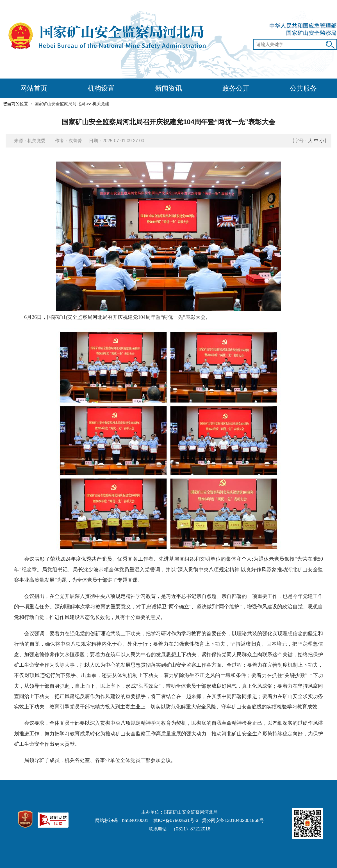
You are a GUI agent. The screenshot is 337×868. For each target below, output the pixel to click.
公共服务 (303, 88)
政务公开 (236, 88)
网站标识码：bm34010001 (122, 820)
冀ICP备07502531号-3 (176, 820)
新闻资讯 (168, 88)
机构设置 (101, 88)
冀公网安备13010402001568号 (233, 820)
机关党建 (101, 104)
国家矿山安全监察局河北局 (60, 104)
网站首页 (34, 88)
